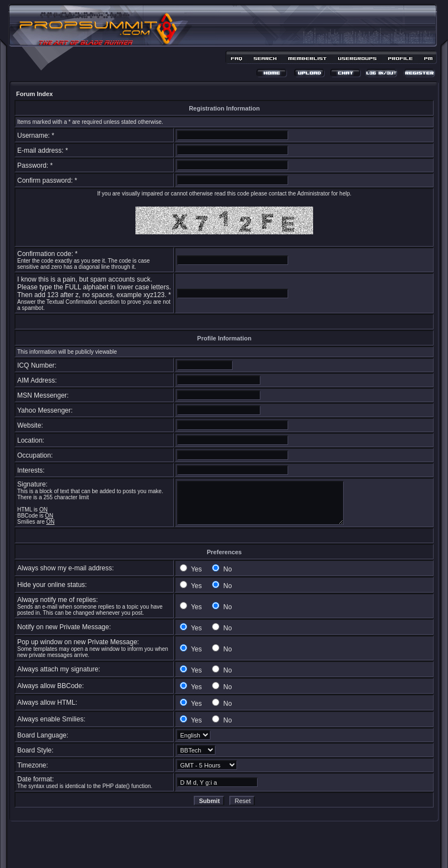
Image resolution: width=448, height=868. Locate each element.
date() (123, 786)
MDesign (263, 850)
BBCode (27, 516)
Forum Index (34, 94)
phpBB (204, 844)
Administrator (313, 194)
